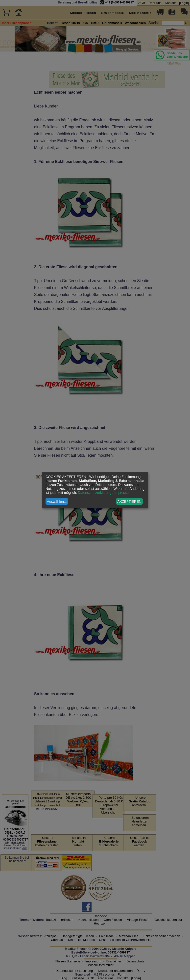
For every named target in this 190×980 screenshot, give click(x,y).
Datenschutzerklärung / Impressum (105, 493)
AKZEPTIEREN (129, 502)
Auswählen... (57, 502)
